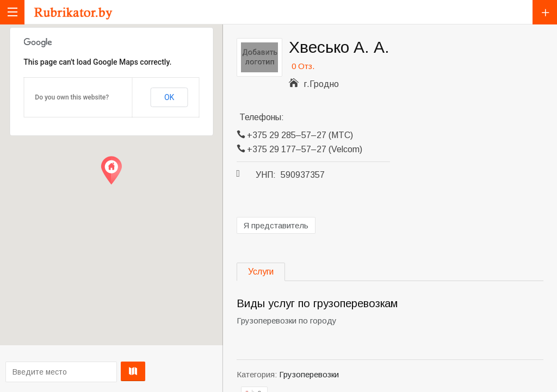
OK (169, 97)
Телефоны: (262, 117)
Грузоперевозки (309, 374)
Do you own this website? (72, 97)
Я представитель (276, 225)
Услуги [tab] (261, 272)
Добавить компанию (545, 12)
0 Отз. (303, 66)
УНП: (266, 175)
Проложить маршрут (110, 371)
